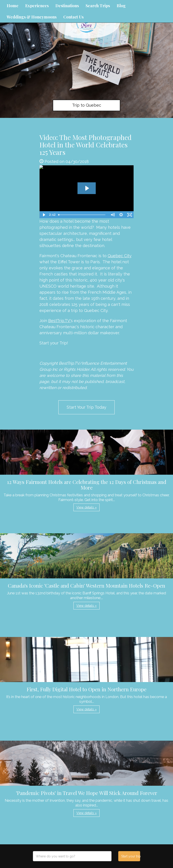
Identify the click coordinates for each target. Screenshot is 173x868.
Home (13, 6)
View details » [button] (86, 507)
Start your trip (131, 856)
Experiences (37, 6)
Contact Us (73, 17)
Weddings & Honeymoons (32, 17)
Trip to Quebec (87, 105)
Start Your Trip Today (86, 407)
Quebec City (120, 256)
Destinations (67, 6)
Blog (121, 6)
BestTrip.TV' (59, 321)
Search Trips (98, 6)
